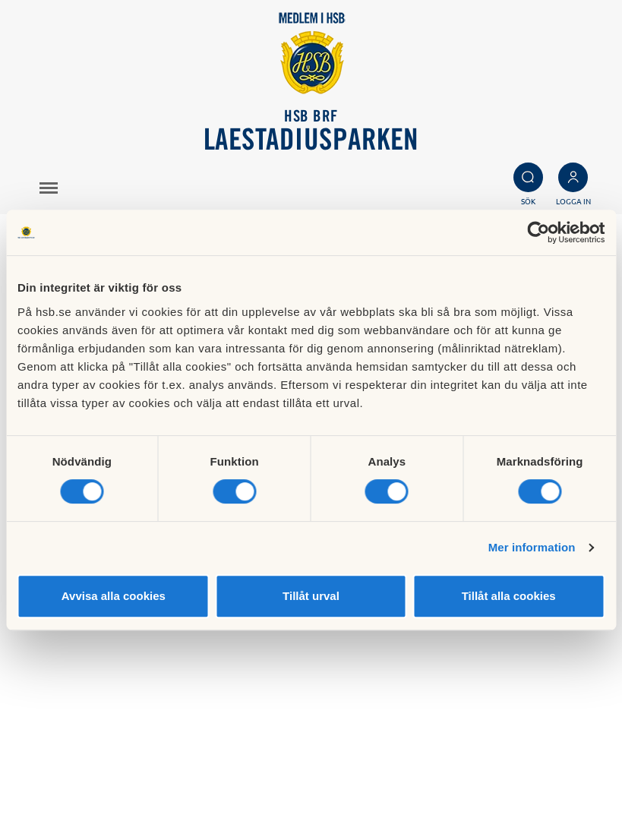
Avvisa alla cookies (114, 596)
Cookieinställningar (401, 783)
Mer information (532, 547)
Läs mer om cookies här (413, 766)
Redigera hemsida (398, 800)
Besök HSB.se (386, 749)
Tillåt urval (311, 596)
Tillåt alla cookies (509, 596)
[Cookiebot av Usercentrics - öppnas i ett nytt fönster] (538, 232)
